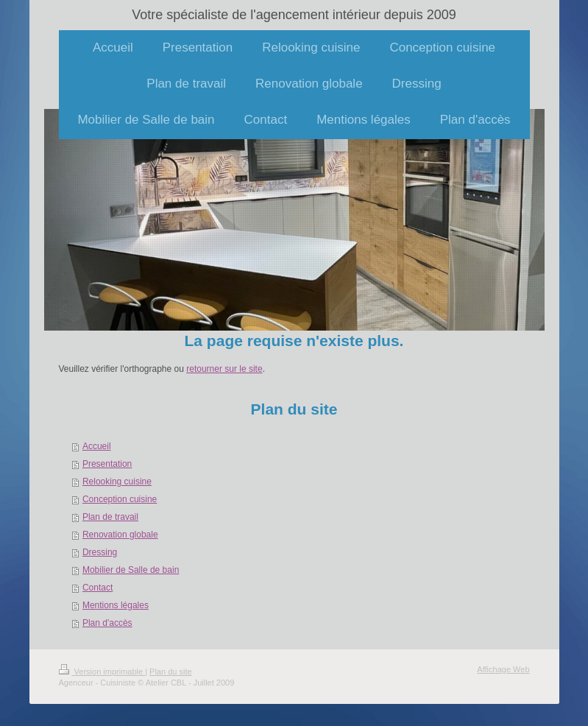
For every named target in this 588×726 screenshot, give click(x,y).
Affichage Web (503, 669)
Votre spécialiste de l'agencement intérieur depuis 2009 (294, 15)
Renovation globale (120, 535)
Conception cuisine (120, 499)
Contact (98, 588)
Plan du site (170, 672)
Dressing (100, 552)
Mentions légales (116, 605)
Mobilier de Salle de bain (131, 570)
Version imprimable (102, 672)
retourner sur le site (224, 369)
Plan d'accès (107, 623)
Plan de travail (110, 517)
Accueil (97, 446)
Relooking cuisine (117, 482)
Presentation (107, 464)
